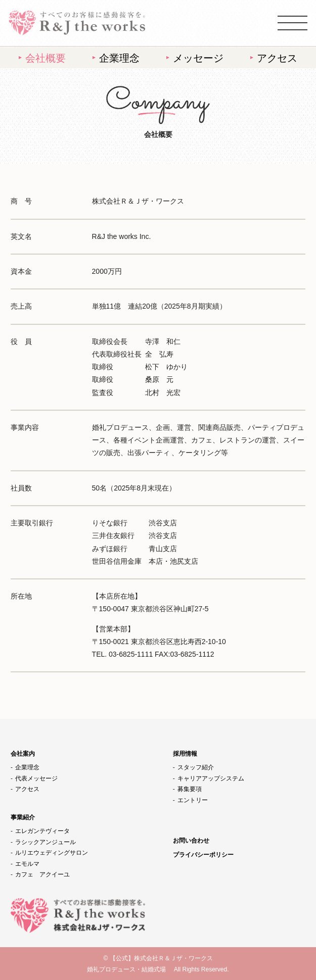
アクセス (277, 58)
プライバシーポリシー (203, 855)
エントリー (193, 800)
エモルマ (27, 864)
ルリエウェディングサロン (52, 853)
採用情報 (185, 754)
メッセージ (198, 58)
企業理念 (119, 58)
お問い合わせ (191, 841)
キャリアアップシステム (211, 778)
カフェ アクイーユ (42, 874)
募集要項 (190, 789)
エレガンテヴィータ (42, 831)
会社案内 (23, 754)
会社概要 (46, 58)
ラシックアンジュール (46, 842)
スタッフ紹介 (196, 767)
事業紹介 (23, 817)
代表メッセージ (36, 778)
